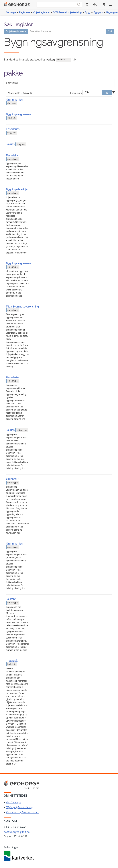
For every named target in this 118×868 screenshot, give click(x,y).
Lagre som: (76, 93)
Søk (110, 31)
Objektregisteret (41, 12)
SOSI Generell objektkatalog (67, 12)
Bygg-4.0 (98, 12)
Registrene (25, 12)
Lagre (107, 92)
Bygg (88, 12)
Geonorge (11, 12)
